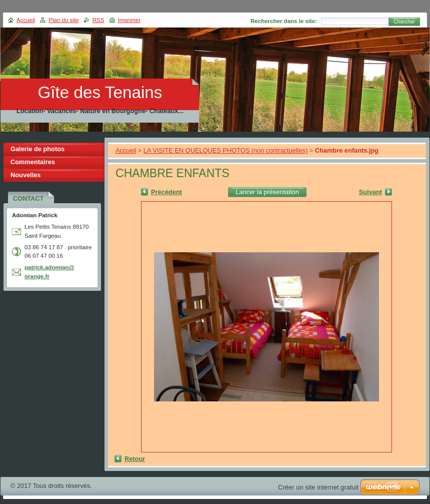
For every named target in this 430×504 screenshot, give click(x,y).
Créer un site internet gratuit (318, 487)
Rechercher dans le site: (284, 21)
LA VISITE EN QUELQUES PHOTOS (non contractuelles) (225, 150)
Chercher (404, 22)
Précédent (166, 192)
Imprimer (129, 20)
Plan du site (63, 20)
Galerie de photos (37, 149)
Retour (135, 459)
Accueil (126, 150)
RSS (98, 20)
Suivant (370, 192)
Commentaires (33, 162)
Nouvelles (25, 175)
